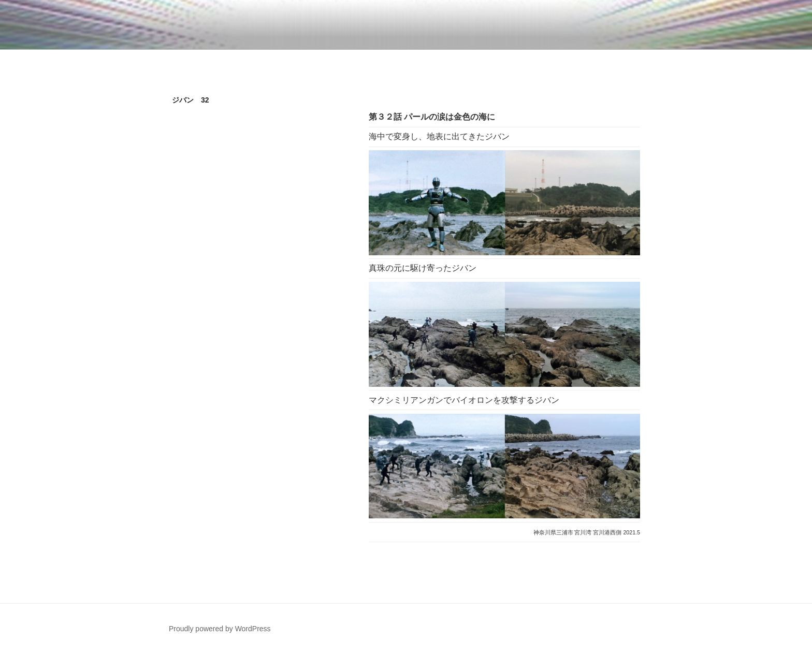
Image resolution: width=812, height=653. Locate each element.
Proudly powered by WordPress (220, 629)
